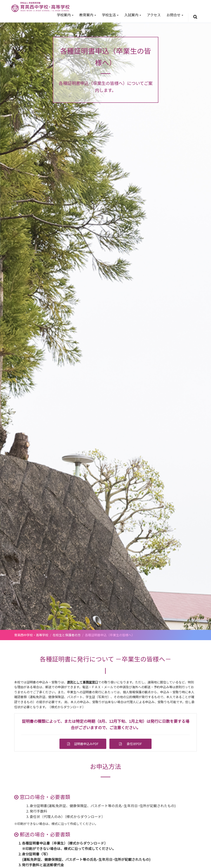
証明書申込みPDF (85, 744)
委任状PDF (134, 744)
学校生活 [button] (110, 15)
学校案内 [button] (65, 15)
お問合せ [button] (175, 15)
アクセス (154, 15)
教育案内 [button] (88, 15)
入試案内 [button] (133, 15)
